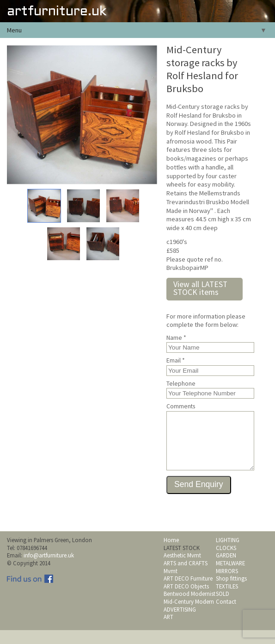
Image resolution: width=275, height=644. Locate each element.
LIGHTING (228, 554)
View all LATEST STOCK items (200, 288)
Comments (181, 406)
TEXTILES (227, 600)
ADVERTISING (180, 623)
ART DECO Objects (186, 600)
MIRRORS (227, 585)
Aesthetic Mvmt (182, 569)
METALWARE (230, 577)
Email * (176, 361)
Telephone (181, 384)
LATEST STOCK (182, 562)
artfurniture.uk (57, 12)
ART (168, 631)
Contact (226, 615)
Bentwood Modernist (189, 607)
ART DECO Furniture (188, 592)
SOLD (223, 607)
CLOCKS (226, 562)
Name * (176, 338)
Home (171, 554)
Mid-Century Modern (189, 615)
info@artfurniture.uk (49, 569)
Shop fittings (231, 592)
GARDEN (226, 569)
